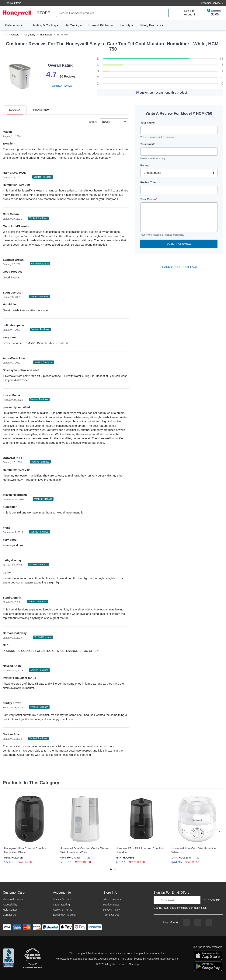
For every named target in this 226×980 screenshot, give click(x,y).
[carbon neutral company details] (33, 959)
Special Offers (12, 3)
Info (41, 110)
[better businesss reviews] (9, 959)
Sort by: (94, 122)
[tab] (15, 110)
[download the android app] (208, 966)
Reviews (15, 110)
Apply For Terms (63, 910)
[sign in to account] (187, 13)
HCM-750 (62, 35)
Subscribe (212, 900)
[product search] (171, 13)
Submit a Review (179, 244)
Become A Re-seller (65, 915)
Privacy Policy (111, 910)
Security (125, 25)
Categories (11, 25)
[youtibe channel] (209, 922)
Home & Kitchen (99, 25)
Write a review (61, 86)
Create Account (62, 899)
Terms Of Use (111, 915)
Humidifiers (46, 35)
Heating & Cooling (44, 25)
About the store (112, 899)
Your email (148, 144)
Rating (145, 165)
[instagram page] (198, 922)
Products (14, 35)
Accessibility (10, 905)
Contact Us (9, 915)
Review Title (148, 182)
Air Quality (72, 25)
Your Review (149, 199)
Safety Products (150, 25)
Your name (148, 123)
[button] (219, 832)
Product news (111, 905)
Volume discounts (13, 899)
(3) (86, 858)
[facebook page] (186, 922)
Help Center (10, 910)
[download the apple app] (208, 955)
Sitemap (134, 964)
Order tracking (62, 905)
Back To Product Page (179, 267)
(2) (196, 858)
